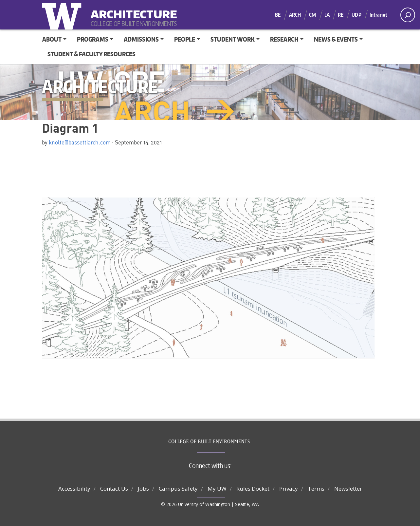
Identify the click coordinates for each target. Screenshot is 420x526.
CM (312, 15)
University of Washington (63, 15)
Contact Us (114, 488)
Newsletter (348, 488)
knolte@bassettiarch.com (80, 142)
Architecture (131, 10)
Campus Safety (178, 488)
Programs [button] (93, 39)
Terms (316, 488)
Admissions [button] (141, 39)
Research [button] (284, 39)
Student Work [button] (233, 39)
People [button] (185, 39)
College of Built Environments (223, 441)
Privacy (289, 488)
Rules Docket (253, 488)
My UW (217, 488)
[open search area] (408, 15)
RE (341, 15)
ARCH (295, 15)
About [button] (52, 39)
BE (278, 15)
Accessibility (74, 488)
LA (327, 15)
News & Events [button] (336, 39)
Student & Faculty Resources (91, 54)
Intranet (378, 15)
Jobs (143, 488)
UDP (356, 15)
